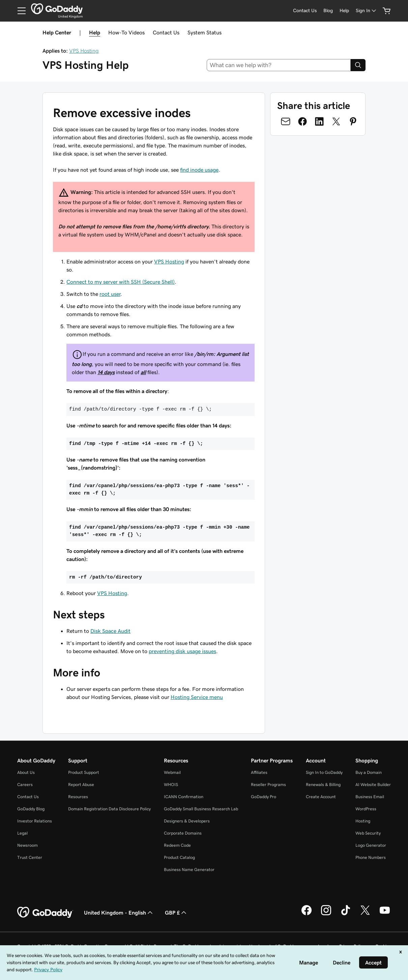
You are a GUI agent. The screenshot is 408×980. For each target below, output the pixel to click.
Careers (25, 785)
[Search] (358, 65)
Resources (78, 797)
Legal (22, 833)
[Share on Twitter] (336, 121)
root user (110, 294)
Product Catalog (179, 857)
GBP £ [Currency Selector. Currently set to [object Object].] (176, 913)
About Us (26, 772)
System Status (205, 32)
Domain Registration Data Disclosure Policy (109, 809)
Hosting (363, 821)
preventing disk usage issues (182, 651)
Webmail (172, 772)
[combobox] (279, 65)
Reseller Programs (268, 785)
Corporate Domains (183, 833)
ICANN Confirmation (184, 797)
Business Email (370, 797)
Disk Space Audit (110, 631)
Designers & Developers (187, 821)
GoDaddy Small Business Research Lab (201, 809)
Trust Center (30, 857)
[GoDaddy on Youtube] (385, 914)
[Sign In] (367, 11)
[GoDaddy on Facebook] (307, 914)
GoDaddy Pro (264, 797)
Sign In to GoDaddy (324, 772)
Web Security (368, 833)
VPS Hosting (84, 51)
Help (95, 32)
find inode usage (199, 170)
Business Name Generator (189, 870)
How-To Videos (126, 32)
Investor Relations (35, 821)
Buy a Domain (369, 772)
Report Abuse (81, 785)
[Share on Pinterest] (353, 121)
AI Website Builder (373, 785)
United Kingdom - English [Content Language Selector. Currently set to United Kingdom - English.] (119, 913)
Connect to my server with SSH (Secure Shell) (121, 282)
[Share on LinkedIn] (319, 121)
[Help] (344, 11)
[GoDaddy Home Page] (45, 913)
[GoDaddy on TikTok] (346, 914)
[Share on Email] (286, 121)
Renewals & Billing (323, 785)
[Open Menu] (19, 11)
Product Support (84, 772)
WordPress (366, 809)
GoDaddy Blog (31, 809)
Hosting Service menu (197, 697)
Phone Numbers (371, 857)
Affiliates (259, 772)
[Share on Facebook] (302, 121)
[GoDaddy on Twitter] (365, 914)
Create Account (321, 797)
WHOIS (171, 785)
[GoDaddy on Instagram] (326, 914)
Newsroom (27, 845)
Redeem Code (177, 845)
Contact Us (166, 32)
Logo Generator (371, 845)
